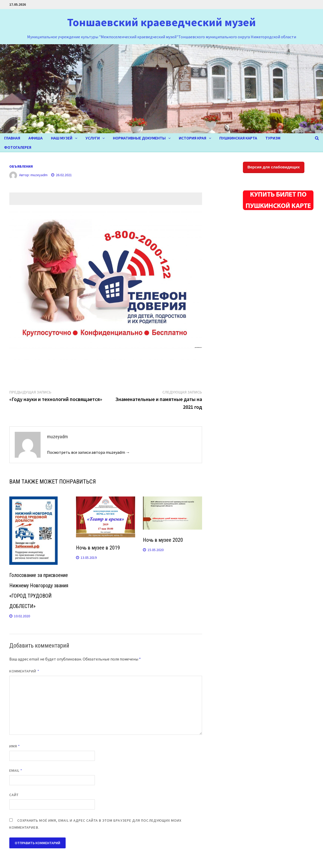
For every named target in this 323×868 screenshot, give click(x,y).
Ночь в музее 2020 (163, 540)
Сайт (14, 795)
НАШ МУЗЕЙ (62, 138)
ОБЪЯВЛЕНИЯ (21, 166)
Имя (15, 746)
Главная (12, 138)
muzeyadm (39, 175)
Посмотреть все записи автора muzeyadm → (89, 452)
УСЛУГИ (93, 138)
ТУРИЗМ (273, 138)
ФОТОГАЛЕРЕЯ (18, 147)
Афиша (36, 138)
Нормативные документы (139, 138)
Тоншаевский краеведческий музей (161, 22)
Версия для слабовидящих (274, 167)
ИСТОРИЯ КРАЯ (193, 138)
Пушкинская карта (238, 138)
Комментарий (24, 671)
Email (16, 770)
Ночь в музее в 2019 (98, 548)
